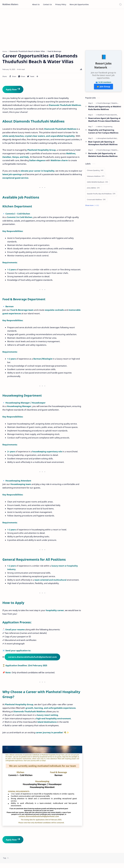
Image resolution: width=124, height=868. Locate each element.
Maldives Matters (10, 4)
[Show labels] (93, 207)
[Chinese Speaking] (95, 172)
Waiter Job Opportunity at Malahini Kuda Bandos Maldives (105, 109)
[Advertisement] (62, 30)
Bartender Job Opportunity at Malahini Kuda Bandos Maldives (103, 156)
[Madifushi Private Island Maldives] (110, 116)
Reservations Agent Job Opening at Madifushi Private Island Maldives (104, 121)
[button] (13, 78)
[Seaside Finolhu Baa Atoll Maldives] (101, 195)
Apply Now (13, 90)
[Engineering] (108, 128)
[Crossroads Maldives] (96, 201)
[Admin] (100, 128)
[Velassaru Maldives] (96, 177)
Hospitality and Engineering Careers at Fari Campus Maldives (103, 133)
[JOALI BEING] (93, 189)
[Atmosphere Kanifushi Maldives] (109, 139)
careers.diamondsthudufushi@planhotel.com (32, 658)
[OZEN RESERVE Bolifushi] (97, 183)
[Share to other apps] (37, 78)
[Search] (120, 4)
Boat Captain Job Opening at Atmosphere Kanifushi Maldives (103, 144)
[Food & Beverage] (104, 104)
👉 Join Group (103, 88)
